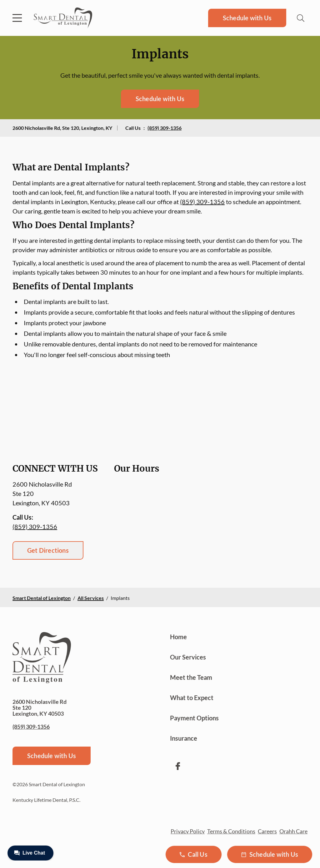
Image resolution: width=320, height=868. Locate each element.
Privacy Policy (188, 831)
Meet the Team (191, 677)
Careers (267, 831)
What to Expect (192, 698)
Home (178, 637)
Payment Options (194, 718)
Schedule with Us (247, 18)
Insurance (184, 738)
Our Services (188, 657)
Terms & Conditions (231, 831)
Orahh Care (293, 831)
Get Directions (48, 550)
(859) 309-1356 (165, 128)
